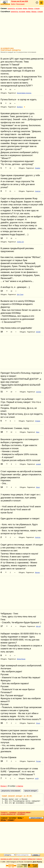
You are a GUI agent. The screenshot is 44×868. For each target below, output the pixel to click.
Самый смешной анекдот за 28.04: (17, 796)
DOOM (38, 332)
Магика (37, 573)
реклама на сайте (6, 859)
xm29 (37, 779)
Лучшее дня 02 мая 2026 (20, 1)
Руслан (38, 761)
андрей (38, 464)
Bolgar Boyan (21, 659)
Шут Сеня (20, 295)
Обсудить (4, 93)
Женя (38, 487)
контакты (16, 859)
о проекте (24, 859)
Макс (38, 432)
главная (4, 818)
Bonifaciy (20, 107)
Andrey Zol (20, 242)
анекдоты (11, 8)
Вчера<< (4, 786)
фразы (31, 8)
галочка (39, 392)
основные (13, 812)
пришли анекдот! (36, 818)
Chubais (38, 421)
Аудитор (38, 191)
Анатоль (38, 537)
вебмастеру (32, 859)
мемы (25, 8)
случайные (21, 814)
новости (39, 859)
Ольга (38, 723)
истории (19, 8)
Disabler (38, 168)
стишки (37, 8)
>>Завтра (19, 786)
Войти (13, 4)
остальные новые (24, 812)
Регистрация (20, 4)
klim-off (38, 626)
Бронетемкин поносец (24, 93)
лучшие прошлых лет (8, 814)
